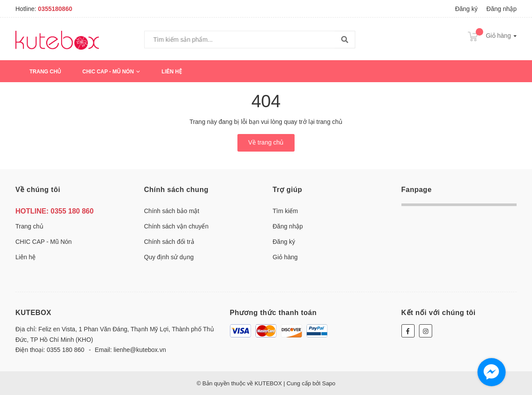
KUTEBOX (33, 313)
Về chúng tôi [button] (38, 190)
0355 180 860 (72, 211)
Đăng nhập (501, 9)
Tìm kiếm (285, 211)
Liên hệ (172, 72)
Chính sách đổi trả (169, 242)
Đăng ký (466, 9)
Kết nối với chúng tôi (439, 313)
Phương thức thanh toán (273, 313)
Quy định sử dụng (169, 257)
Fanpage (417, 190)
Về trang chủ (266, 142)
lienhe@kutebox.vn (140, 350)
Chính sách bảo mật (172, 211)
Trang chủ (45, 72)
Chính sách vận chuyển (177, 226)
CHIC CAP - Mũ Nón (111, 72)
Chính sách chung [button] (177, 190)
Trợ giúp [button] (287, 190)
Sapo (328, 383)
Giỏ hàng (285, 257)
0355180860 (55, 9)
